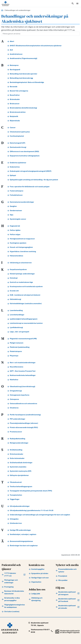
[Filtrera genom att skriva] (40, 34)
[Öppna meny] (77, 4)
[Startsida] (8, 4)
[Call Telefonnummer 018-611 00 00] (41, 631)
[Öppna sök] (73, 4)
